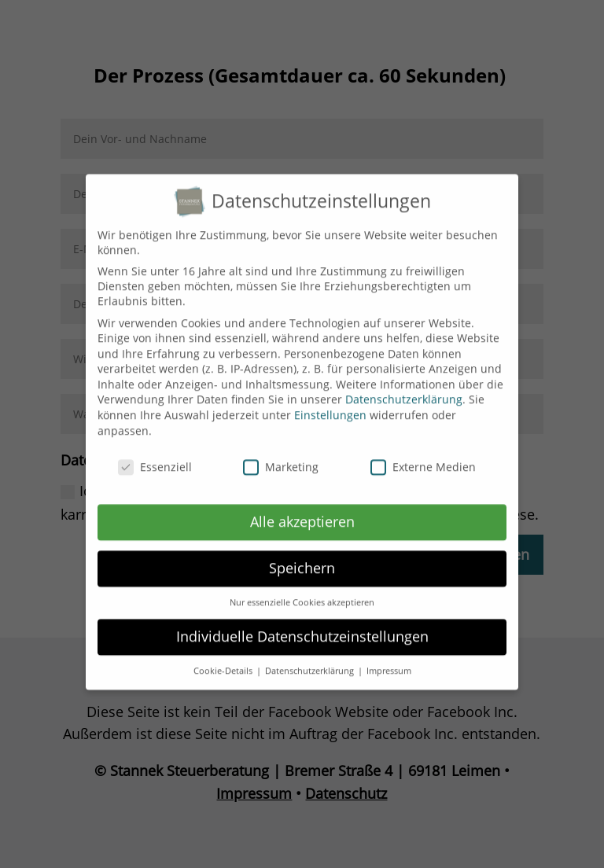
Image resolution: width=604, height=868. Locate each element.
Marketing (281, 456)
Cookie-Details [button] (224, 660)
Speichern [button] (302, 557)
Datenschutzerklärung (404, 389)
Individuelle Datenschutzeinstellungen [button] (302, 626)
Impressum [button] (389, 660)
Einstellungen (330, 405)
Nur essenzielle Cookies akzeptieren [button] (302, 592)
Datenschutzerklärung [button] (311, 660)
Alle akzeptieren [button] (302, 511)
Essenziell (155, 456)
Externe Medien (423, 456)
